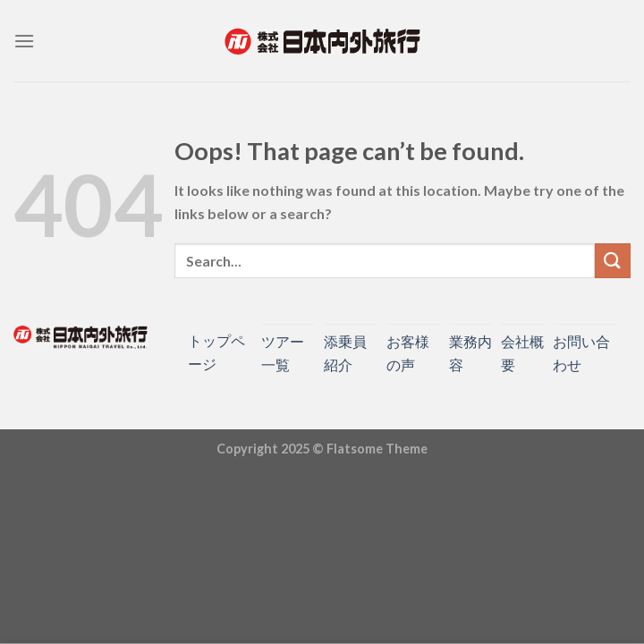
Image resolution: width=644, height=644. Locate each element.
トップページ (216, 352)
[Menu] (24, 41)
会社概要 (522, 353)
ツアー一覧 (283, 353)
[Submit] (613, 261)
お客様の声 (408, 353)
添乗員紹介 (345, 353)
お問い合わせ (581, 353)
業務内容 (470, 353)
